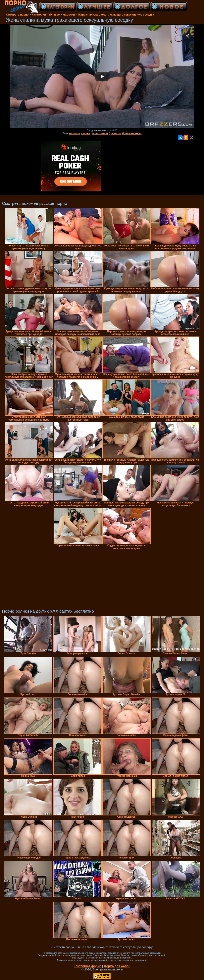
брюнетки (115, 133)
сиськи (86, 133)
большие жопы (132, 133)
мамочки (75, 133)
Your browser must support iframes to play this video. (102, 77)
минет (104, 133)
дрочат (95, 133)
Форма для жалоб (117, 966)
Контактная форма (88, 966)
